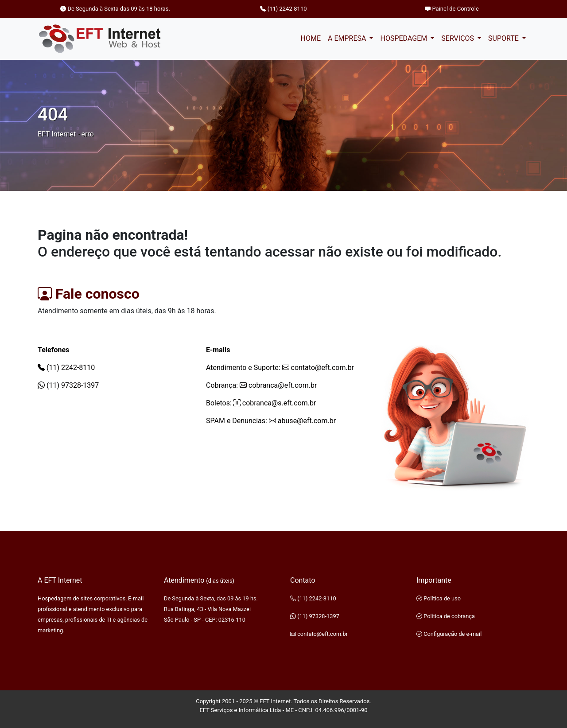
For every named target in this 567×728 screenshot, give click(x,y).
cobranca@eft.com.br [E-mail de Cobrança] (278, 385)
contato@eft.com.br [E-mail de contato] (318, 368)
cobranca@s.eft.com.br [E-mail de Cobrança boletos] (275, 403)
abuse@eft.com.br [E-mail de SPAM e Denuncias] (302, 421)
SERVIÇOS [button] (458, 38)
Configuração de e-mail (449, 634)
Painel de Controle (452, 9)
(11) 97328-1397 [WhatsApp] (68, 385)
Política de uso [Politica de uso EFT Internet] (439, 598)
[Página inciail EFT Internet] (100, 39)
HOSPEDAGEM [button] (404, 38)
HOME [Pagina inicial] (310, 38)
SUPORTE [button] (504, 38)
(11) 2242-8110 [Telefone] (283, 9)
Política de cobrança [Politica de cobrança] (446, 616)
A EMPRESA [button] (348, 38)
